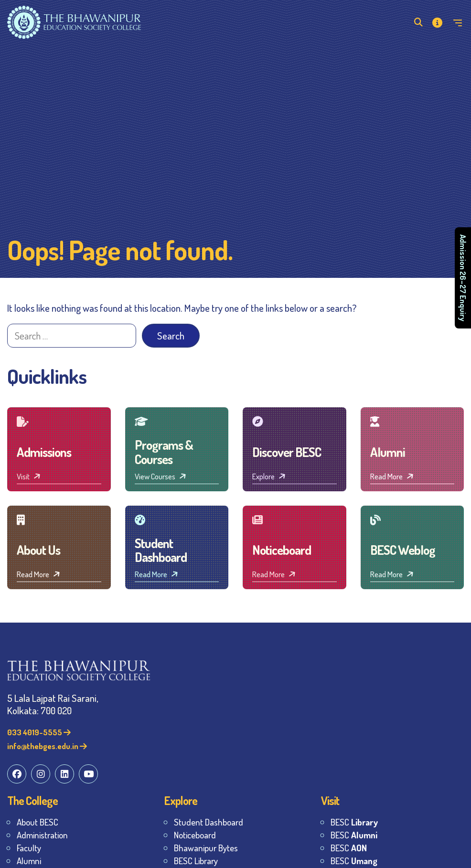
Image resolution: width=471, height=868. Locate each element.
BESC (354, 822)
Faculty (29, 848)
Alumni (29, 861)
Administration (42, 835)
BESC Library (196, 861)
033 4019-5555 (39, 732)
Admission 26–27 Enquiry (463, 278)
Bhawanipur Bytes (206, 848)
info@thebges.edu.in (47, 746)
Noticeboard (195, 835)
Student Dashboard (209, 822)
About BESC (37, 822)
